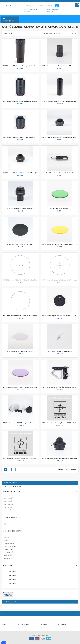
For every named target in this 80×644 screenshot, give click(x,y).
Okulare (7, 538)
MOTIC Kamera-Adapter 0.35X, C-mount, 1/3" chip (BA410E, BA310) (24, 173)
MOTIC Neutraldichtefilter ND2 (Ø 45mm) (20, 244)
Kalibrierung (9, 552)
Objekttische (9, 549)
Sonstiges (8, 555)
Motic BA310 (9, 501)
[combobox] (42, 6)
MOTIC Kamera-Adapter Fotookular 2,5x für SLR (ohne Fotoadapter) (24, 66)
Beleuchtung (9, 558)
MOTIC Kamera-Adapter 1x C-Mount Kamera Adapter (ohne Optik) (24, 102)
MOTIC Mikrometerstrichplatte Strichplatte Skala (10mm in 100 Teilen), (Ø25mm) (29, 280)
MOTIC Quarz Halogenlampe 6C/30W (60, 351)
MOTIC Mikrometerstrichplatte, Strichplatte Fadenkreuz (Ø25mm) (24, 316)
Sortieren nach (47, 34)
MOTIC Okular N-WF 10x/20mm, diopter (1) (20, 209)
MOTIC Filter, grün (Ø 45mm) (60, 209)
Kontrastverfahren (11, 546)
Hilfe (49, 10)
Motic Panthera (10, 507)
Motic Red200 (9, 510)
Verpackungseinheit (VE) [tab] (12, 517)
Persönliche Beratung (53, 10)
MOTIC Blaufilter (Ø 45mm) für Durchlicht (20, 351)
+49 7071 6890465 (31, 10)
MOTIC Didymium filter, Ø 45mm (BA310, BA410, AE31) (20, 387)
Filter (7, 541)
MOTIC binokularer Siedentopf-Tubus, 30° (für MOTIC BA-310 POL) (24, 459)
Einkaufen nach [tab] (10, 483)
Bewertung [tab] (7, 565)
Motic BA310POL (10, 504)
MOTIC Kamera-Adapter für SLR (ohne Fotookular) (60, 102)
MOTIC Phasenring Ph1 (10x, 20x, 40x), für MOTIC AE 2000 (60, 316)
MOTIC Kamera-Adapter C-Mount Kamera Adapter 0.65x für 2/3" (23, 137)
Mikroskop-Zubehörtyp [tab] (12, 531)
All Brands (77, 602)
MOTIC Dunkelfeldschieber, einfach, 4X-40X (60, 173)
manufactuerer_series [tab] (12, 492)
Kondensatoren (10, 544)
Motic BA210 (9, 498)
